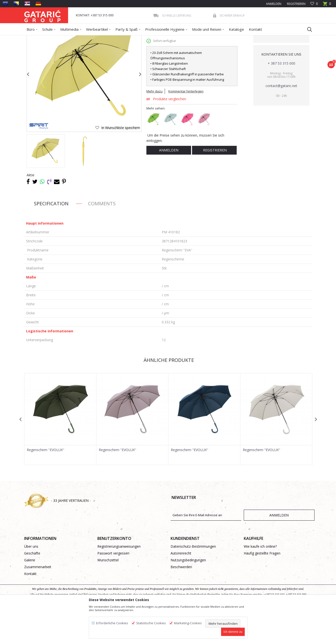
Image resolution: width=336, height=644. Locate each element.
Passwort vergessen (113, 589)
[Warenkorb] (327, 5)
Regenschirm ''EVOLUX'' (46, 485)
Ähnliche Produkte (168, 395)
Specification (51, 239)
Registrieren (296, 4)
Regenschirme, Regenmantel (106, 38)
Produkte (54, 38)
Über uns (31, 582)
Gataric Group (34, 38)
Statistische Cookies (151, 623)
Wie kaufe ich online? (260, 582)
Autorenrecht (181, 589)
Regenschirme (139, 38)
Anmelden (169, 185)
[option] (46, 186)
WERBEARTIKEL (73, 38)
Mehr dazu (154, 127)
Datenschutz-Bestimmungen (193, 582)
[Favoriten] (314, 4)
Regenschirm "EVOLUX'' (189, 485)
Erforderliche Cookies (112, 623)
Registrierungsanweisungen (119, 582)
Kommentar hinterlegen (186, 127)
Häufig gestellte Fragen (262, 589)
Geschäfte (32, 589)
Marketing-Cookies (188, 623)
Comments (102, 239)
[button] (307, 29)
